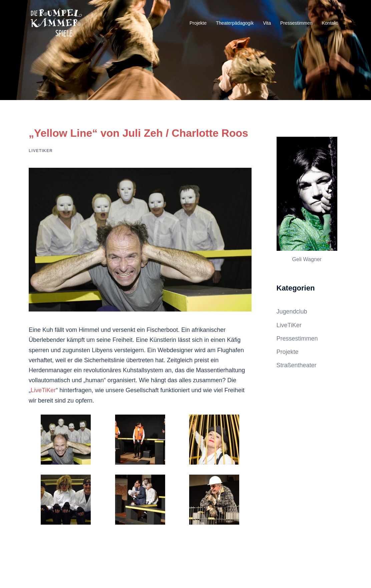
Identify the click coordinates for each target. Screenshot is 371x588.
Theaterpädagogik (235, 23)
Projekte (198, 23)
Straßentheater (297, 365)
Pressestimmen (296, 23)
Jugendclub (292, 312)
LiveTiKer (41, 151)
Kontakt (330, 23)
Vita (267, 23)
